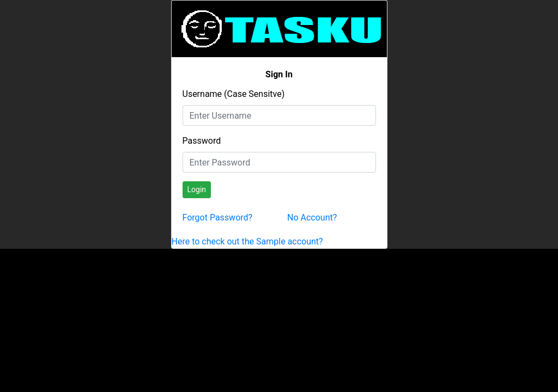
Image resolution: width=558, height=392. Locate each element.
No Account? (312, 218)
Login (197, 189)
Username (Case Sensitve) (234, 94)
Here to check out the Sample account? (247, 241)
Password (202, 141)
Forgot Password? (218, 218)
